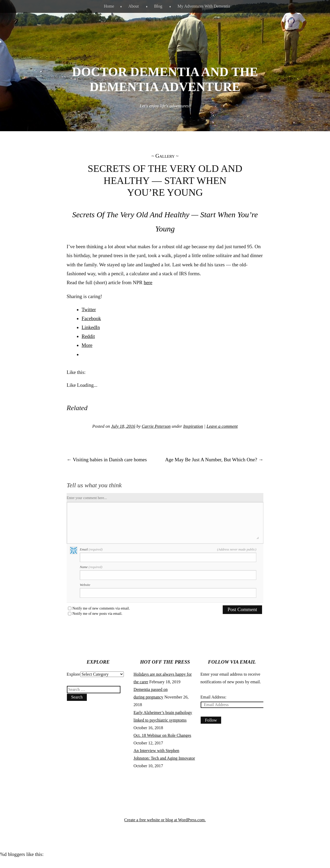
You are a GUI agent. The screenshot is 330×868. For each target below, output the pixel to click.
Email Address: (213, 697)
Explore (73, 674)
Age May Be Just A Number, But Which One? (214, 460)
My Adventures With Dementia (204, 6)
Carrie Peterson (156, 426)
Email (168, 549)
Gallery (165, 156)
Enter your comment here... (87, 498)
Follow (211, 720)
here (148, 282)
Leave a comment (222, 426)
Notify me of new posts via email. (97, 614)
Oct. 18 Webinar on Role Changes (162, 735)
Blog (158, 6)
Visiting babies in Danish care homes (107, 460)
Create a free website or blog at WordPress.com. (165, 820)
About (134, 6)
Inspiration (193, 426)
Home (109, 6)
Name (91, 567)
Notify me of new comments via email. (101, 608)
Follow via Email (232, 662)
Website (85, 585)
